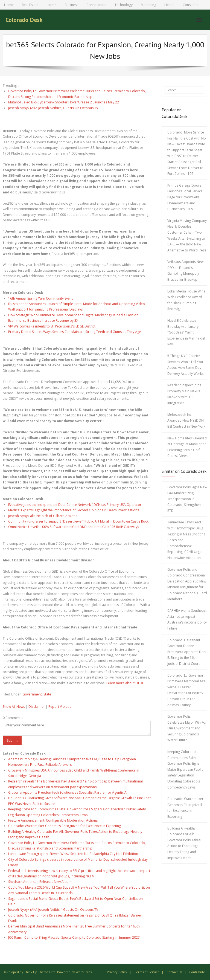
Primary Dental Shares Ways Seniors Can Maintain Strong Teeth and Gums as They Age (75, 332)
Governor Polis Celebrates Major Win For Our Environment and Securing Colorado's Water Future (187, 728)
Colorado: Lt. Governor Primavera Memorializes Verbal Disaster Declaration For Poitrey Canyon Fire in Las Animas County (186, 690)
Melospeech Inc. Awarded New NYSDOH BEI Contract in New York (186, 421)
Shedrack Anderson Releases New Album (40, 882)
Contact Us (174, 972)
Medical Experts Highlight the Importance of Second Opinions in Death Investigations (74, 510)
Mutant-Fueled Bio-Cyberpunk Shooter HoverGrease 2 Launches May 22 (64, 102)
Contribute (197, 972)
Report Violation (61, 707)
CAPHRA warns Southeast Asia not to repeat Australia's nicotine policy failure (187, 619)
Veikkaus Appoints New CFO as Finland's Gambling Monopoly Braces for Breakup (185, 271)
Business (71, 5)
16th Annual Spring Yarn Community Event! (41, 298)
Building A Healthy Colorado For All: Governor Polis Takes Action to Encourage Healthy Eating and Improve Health (184, 843)
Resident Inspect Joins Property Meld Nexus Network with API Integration (184, 394)
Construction (96, 5)
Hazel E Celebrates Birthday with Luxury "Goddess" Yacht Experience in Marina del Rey (186, 332)
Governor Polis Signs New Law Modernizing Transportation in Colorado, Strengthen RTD (187, 499)
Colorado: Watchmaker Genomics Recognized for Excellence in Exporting (65, 826)
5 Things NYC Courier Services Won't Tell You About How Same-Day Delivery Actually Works (185, 365)
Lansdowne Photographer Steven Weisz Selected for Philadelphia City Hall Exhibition (73, 854)
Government (32, 694)
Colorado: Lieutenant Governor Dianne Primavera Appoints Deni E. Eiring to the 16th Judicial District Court (187, 652)
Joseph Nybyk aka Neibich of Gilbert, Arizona (43, 516)
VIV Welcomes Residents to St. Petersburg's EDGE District (52, 326)
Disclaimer (37, 707)
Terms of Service (147, 972)
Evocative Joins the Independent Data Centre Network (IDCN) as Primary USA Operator (75, 505)
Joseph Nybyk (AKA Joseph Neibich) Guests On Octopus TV (53, 108)
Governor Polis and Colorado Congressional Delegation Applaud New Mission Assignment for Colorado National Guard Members (187, 584)
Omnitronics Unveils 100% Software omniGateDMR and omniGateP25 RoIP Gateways (74, 527)
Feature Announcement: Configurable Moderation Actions (53, 820)
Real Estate (30, 5)
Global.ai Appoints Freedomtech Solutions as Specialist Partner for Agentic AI (68, 792)
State (47, 694)
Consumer (191, 5)
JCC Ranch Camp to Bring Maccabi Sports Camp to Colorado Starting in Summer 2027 (74, 937)
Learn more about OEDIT (126, 683)
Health (169, 5)
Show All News (14, 707)
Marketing (148, 5)
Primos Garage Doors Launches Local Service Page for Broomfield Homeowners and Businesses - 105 (185, 197)
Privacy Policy (117, 972)
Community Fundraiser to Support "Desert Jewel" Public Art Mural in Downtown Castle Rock (78, 521)
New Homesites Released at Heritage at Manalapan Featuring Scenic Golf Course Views (187, 447)
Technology (124, 5)
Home (9, 5)
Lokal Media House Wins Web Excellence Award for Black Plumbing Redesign (186, 300)
